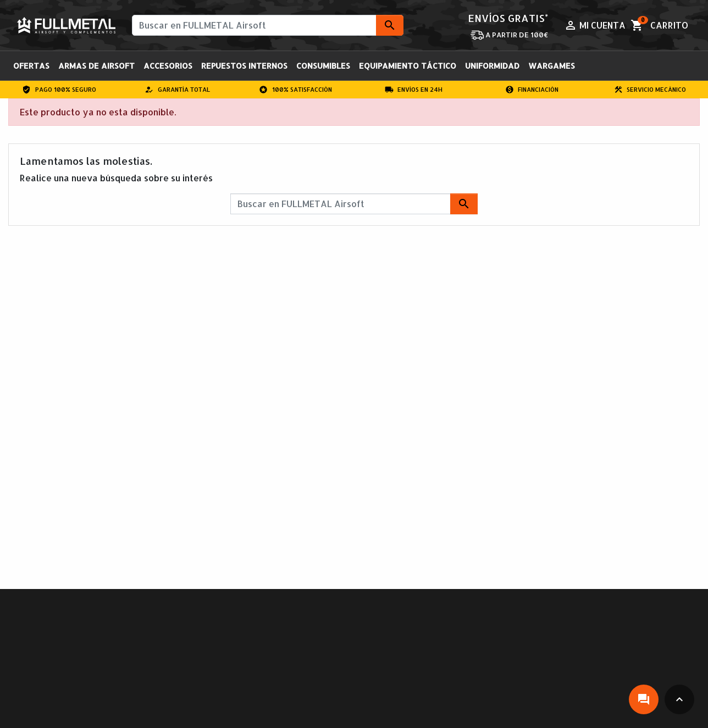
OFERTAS (31, 66)
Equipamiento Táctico (408, 66)
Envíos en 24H (414, 90)
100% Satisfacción (295, 90)
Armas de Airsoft (96, 66)
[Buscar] (267, 25)
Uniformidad (492, 66)
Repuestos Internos (244, 66)
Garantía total (177, 90)
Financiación (532, 90)
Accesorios (168, 66)
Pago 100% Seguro (59, 90)
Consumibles (323, 66)
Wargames (552, 66)
